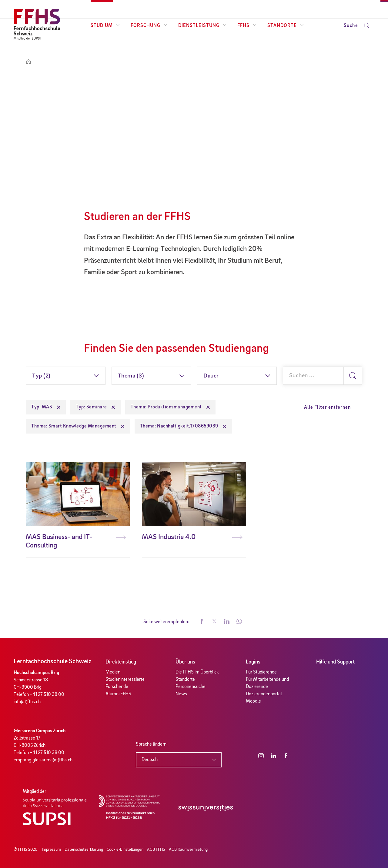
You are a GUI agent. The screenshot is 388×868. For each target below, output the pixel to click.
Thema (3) (131, 376)
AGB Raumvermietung (188, 850)
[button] (202, 622)
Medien (113, 672)
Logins (253, 662)
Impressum (51, 850)
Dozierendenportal (264, 694)
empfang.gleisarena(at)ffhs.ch (43, 760)
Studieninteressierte (125, 680)
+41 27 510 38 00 (47, 695)
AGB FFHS (156, 850)
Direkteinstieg (121, 662)
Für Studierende (261, 672)
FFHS (247, 26)
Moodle (253, 701)
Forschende (117, 687)
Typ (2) (41, 376)
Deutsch (150, 760)
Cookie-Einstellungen (125, 850)
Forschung (149, 26)
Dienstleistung (202, 26)
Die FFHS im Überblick (197, 672)
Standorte (286, 26)
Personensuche (191, 687)
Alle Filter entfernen (327, 407)
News (181, 694)
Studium (105, 26)
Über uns (185, 662)
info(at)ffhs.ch (27, 702)
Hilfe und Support (335, 662)
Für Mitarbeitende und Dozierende (267, 683)
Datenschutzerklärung (84, 850)
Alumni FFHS (118, 694)
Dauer (211, 376)
